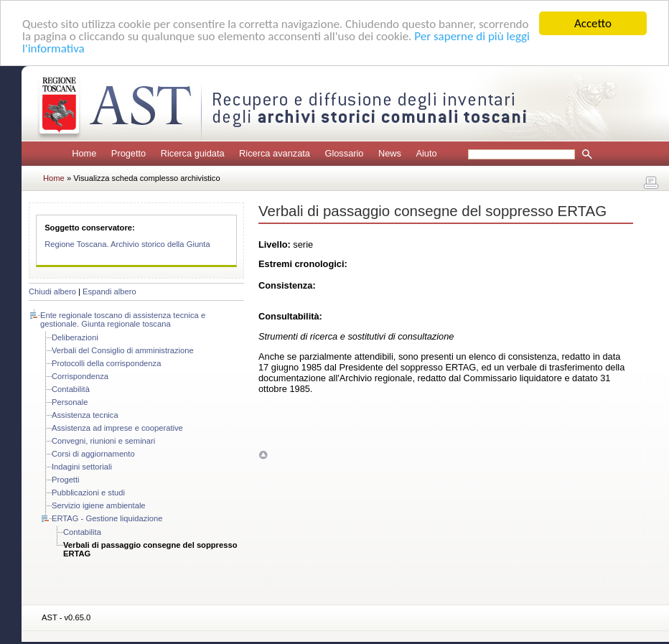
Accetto (593, 23)
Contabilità (71, 389)
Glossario (344, 153)
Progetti (66, 480)
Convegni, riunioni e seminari (103, 441)
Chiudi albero (52, 291)
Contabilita (82, 532)
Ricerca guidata (193, 153)
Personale (70, 402)
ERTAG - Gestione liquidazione (107, 518)
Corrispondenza (80, 376)
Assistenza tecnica (85, 415)
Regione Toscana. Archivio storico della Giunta (127, 244)
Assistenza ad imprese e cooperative (117, 428)
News (390, 153)
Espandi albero (109, 291)
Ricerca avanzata (275, 153)
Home (84, 153)
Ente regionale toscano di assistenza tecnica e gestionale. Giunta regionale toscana (123, 319)
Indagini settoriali (82, 467)
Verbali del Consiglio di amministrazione (123, 350)
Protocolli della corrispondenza (106, 363)
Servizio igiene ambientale (99, 505)
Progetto (128, 153)
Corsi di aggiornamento (93, 454)
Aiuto (426, 153)
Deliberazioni (75, 337)
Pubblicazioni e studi (88, 493)
